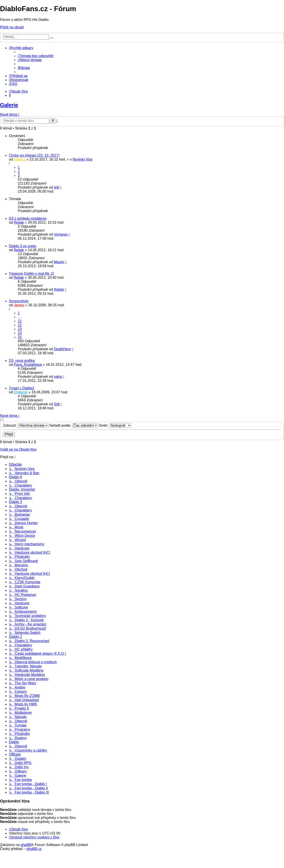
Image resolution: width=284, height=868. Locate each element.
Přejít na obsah (12, 27)
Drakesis (21, 392)
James (19, 305)
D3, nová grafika (22, 361)
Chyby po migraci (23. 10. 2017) (34, 155)
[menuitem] (36, 56)
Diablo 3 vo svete (23, 246)
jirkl (57, 187)
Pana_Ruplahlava (28, 365)
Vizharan (61, 234)
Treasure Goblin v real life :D (31, 274)
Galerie (9, 105)
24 (20, 333)
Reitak (19, 222)
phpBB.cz (34, 849)
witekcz (20, 159)
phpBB (26, 845)
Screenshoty (19, 301)
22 (20, 325)
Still (57, 404)
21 (20, 321)
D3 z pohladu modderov (28, 218)
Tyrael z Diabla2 (22, 388)
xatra (58, 377)
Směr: (115, 425)
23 (20, 329)
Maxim (59, 262)
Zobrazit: (26, 425)
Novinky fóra (82, 159)
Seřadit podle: (74, 425)
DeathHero (62, 349)
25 (20, 337)
